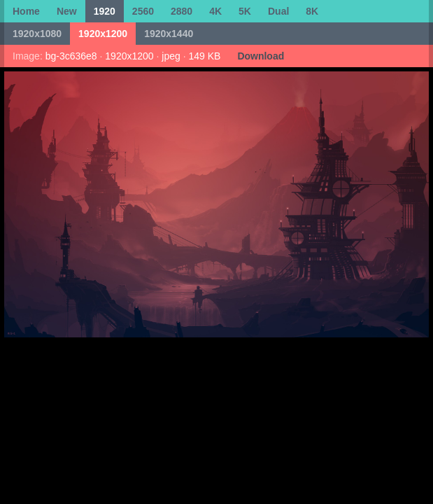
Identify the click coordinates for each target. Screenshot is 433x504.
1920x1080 (37, 34)
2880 (182, 11)
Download (261, 56)
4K (215, 11)
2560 (143, 11)
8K (312, 11)
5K (245, 11)
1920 (105, 11)
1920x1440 (169, 34)
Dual (278, 11)
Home (26, 11)
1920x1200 (103, 34)
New (67, 11)
